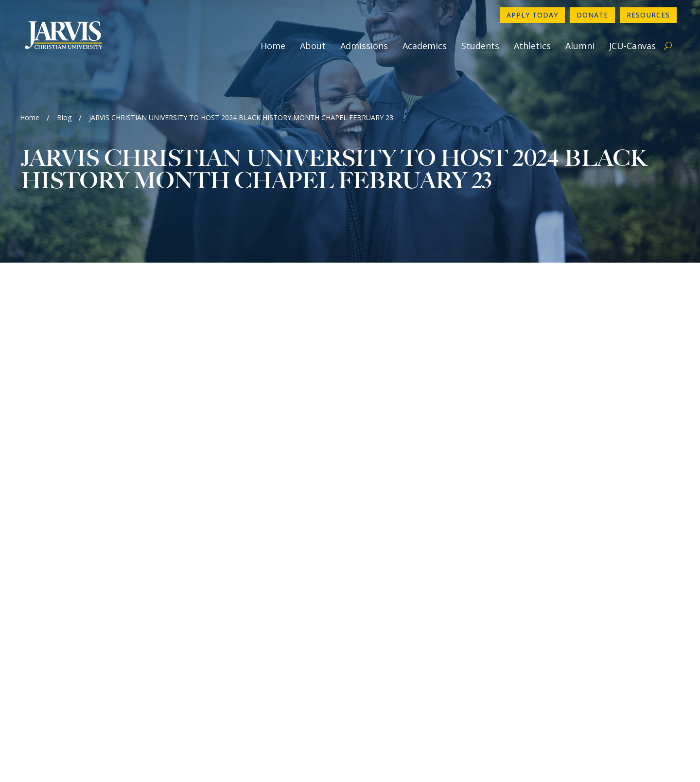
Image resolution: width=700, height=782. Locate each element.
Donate (592, 15)
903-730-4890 (392, 578)
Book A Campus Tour (570, 640)
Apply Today (532, 15)
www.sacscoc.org (193, 735)
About (313, 46)
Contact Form (391, 593)
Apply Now (552, 578)
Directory (549, 593)
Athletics (532, 46)
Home (273, 46)
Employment (389, 624)
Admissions (364, 46)
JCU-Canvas (632, 46)
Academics (425, 46)
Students (480, 46)
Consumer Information (407, 640)
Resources (648, 15)
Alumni (580, 46)
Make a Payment (562, 624)
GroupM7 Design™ (450, 761)
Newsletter (387, 609)
